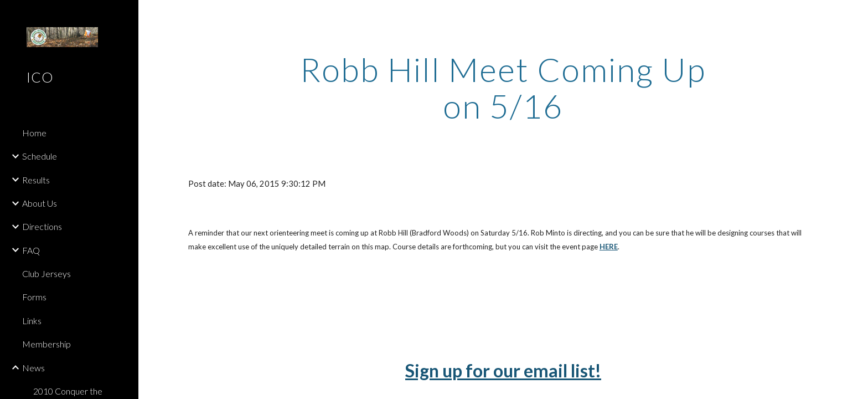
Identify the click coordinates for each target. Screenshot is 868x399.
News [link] (33, 368)
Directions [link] (42, 226)
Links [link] (32, 321)
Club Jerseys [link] (46, 273)
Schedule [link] (40, 156)
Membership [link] (46, 344)
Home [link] (34, 133)
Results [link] (36, 180)
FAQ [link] (31, 250)
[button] (855, 16)
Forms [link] (34, 297)
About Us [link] (40, 203)
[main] (503, 88)
